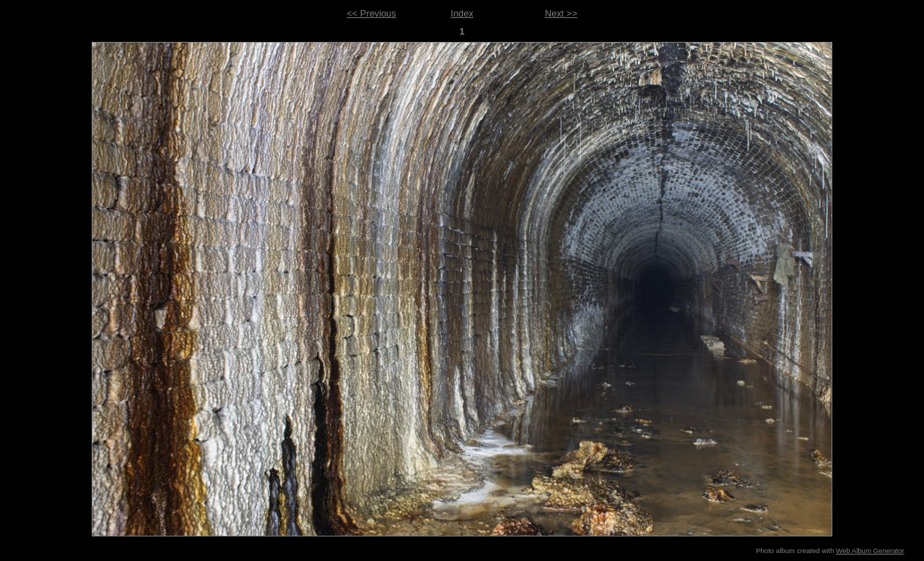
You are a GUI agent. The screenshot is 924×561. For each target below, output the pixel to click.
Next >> (561, 13)
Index (462, 13)
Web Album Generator (870, 551)
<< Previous (371, 13)
